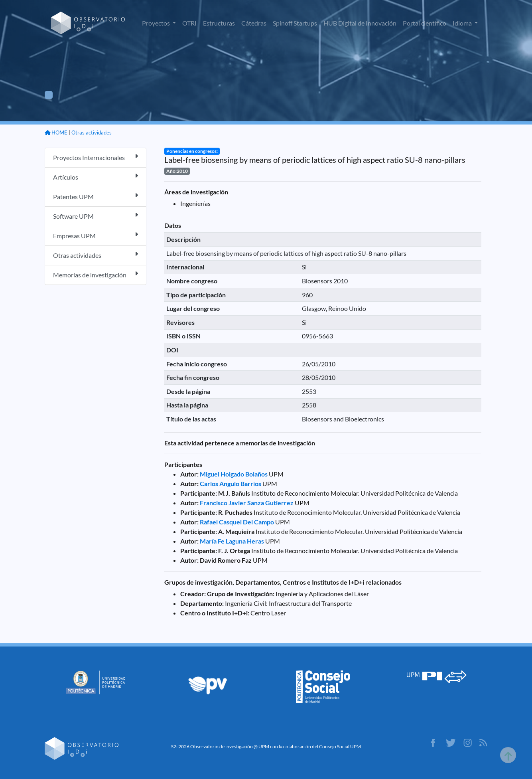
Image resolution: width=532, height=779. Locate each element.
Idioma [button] (463, 23)
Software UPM (96, 216)
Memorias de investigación (96, 274)
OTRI (189, 23)
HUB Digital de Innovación (360, 23)
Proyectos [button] (157, 23)
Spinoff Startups (295, 23)
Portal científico (425, 23)
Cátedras (254, 23)
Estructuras (219, 23)
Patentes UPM (96, 196)
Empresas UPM (96, 235)
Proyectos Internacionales (96, 157)
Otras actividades (92, 132)
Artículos (96, 177)
